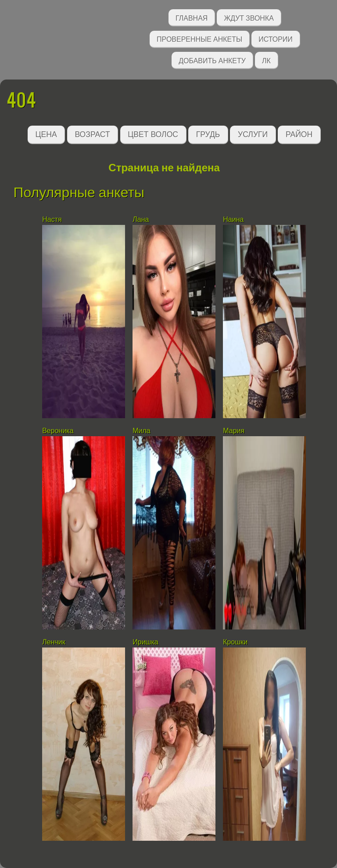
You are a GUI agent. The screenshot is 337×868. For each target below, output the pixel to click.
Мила (142, 431)
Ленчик (54, 642)
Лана (141, 219)
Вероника (58, 431)
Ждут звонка (249, 17)
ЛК (266, 60)
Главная (192, 17)
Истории (276, 38)
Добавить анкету (212, 60)
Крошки (235, 642)
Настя (52, 219)
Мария (234, 431)
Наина (233, 219)
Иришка (145, 642)
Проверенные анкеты (199, 38)
